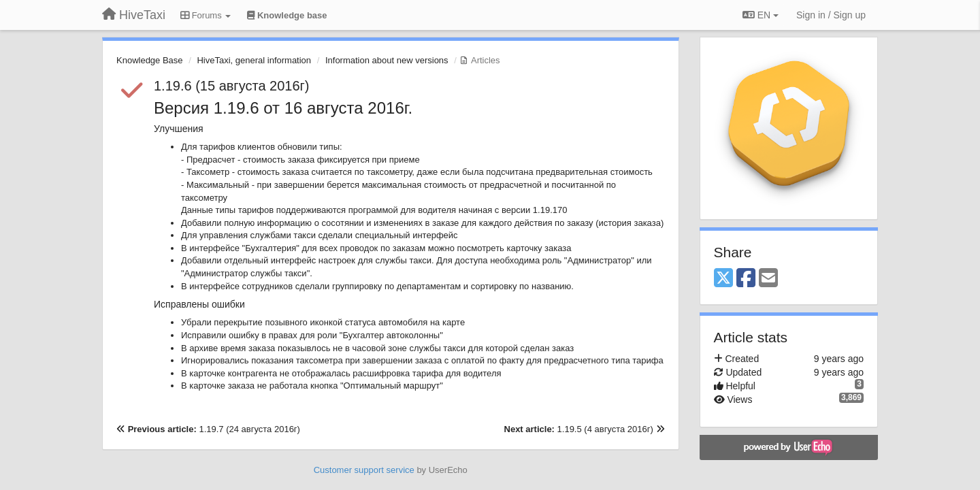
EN (761, 15)
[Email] (768, 279)
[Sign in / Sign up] (831, 15)
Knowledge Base (150, 60)
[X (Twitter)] (723, 279)
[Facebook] (746, 279)
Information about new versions (387, 60)
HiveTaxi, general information (254, 60)
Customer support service (364, 470)
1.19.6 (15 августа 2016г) (232, 86)
